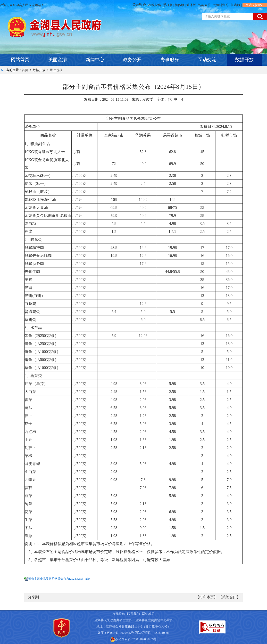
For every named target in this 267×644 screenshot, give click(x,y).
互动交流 (207, 60)
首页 (25, 70)
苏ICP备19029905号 (121, 633)
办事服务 (170, 60)
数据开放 (244, 60)
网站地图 (148, 614)
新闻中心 (95, 60)
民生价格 (56, 70)
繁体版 (191, 5)
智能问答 (204, 5)
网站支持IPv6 (255, 5)
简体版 (179, 5)
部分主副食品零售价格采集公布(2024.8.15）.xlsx (59, 579)
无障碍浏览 (221, 5)
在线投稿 (155, 5)
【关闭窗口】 (229, 597)
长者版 (236, 5)
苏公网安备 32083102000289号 (136, 639)
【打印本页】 (207, 597)
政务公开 (132, 60)
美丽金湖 (58, 60)
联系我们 (133, 614)
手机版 (168, 5)
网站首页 (20, 60)
